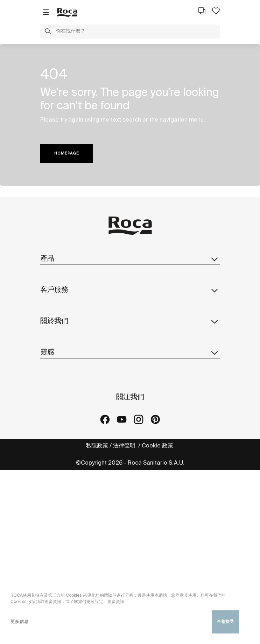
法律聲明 (125, 620)
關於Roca (53, 396)
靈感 (130, 490)
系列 (46, 275)
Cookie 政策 (158, 620)
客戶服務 (130, 341)
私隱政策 (97, 620)
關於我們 (130, 380)
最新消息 (51, 452)
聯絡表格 (51, 356)
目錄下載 (51, 303)
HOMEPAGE (67, 153)
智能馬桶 (51, 289)
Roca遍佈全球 (58, 410)
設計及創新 (54, 438)
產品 (130, 259)
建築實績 (51, 519)
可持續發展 (54, 424)
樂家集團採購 (57, 466)
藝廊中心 (51, 533)
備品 (46, 317)
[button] (48, 33)
